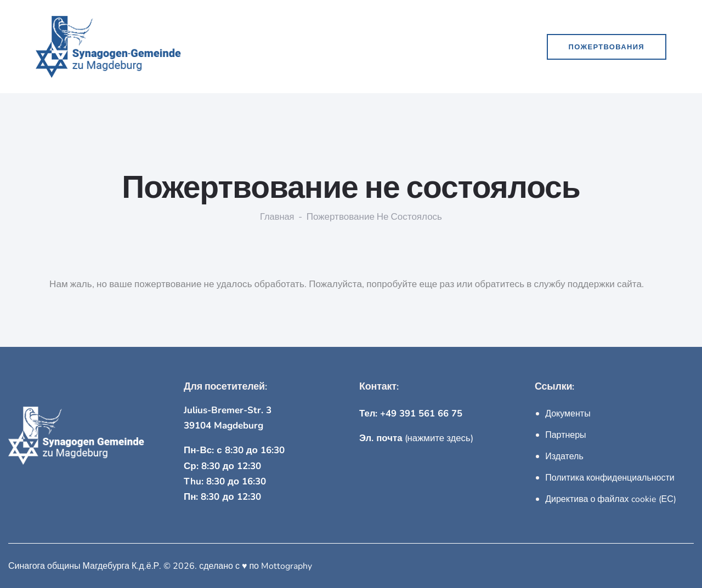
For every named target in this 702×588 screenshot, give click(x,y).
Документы (568, 414)
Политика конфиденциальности (610, 477)
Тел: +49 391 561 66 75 (411, 413)
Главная (277, 217)
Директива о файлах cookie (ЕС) (611, 498)
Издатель (564, 455)
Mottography (287, 564)
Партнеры (565, 435)
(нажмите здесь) (417, 438)
